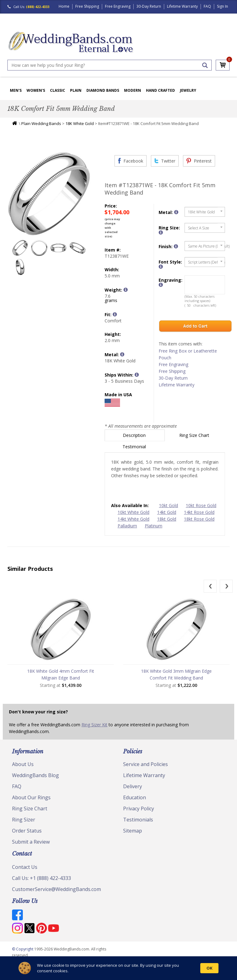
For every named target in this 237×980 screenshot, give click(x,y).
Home (64, 6)
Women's (36, 90)
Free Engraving (118, 6)
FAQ (207, 6)
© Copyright (23, 949)
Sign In (222, 6)
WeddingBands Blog (35, 775)
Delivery (133, 786)
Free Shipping (87, 6)
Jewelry (188, 90)
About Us (23, 764)
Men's (16, 90)
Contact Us (25, 867)
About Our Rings (31, 797)
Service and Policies (146, 764)
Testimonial (135, 447)
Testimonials (138, 820)
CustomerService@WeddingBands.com (56, 889)
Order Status (27, 831)
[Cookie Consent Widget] (118, 968)
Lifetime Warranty (182, 6)
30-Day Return (149, 6)
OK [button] (209, 968)
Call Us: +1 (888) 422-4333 (42, 878)
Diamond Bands (103, 90)
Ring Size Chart (195, 435)
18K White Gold (80, 123)
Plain (76, 90)
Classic (58, 90)
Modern (133, 90)
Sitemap (133, 831)
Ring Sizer (24, 820)
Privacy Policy (139, 809)
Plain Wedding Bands (41, 123)
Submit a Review (31, 842)
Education (135, 797)
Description (135, 435)
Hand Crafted (160, 90)
